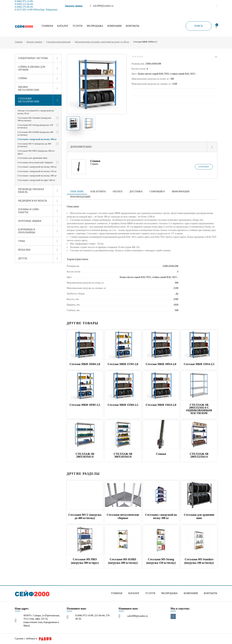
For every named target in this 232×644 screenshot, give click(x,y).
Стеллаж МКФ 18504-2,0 (85, 364)
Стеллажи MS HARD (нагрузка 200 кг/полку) (35, 133)
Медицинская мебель (33, 201)
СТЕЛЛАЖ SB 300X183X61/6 (123, 455)
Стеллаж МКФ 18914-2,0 (161, 364)
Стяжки (95, 161)
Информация (181, 192)
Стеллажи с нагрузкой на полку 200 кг (37, 176)
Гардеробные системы (33, 58)
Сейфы (23, 78)
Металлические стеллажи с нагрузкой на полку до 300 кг (102, 42)
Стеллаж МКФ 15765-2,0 (123, 364)
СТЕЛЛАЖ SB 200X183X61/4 (85, 455)
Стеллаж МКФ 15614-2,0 (161, 405)
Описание (77, 192)
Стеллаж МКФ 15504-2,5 (123, 405)
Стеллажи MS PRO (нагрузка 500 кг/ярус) (36, 152)
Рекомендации (80, 197)
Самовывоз (157, 192)
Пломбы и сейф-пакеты (29, 211)
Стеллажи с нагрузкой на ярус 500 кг (36, 180)
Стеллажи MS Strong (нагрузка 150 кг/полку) (35, 126)
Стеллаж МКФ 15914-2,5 (199, 364)
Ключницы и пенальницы (27, 231)
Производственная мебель (31, 191)
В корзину (204, 167)
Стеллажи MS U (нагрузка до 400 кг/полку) (34, 145)
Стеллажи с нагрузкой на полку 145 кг (37, 171)
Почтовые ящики (30, 221)
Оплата (118, 192)
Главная (47, 26)
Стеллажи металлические (58, 42)
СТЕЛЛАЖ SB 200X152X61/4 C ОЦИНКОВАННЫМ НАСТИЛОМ (199, 409)
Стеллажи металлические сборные (35, 162)
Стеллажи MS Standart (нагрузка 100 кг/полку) (35, 119)
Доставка (136, 192)
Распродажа (95, 26)
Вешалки (24, 250)
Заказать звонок (74, 6)
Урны (22, 241)
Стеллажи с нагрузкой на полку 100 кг (37, 167)
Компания (114, 26)
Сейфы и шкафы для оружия (32, 68)
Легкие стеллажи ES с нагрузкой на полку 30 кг (36, 112)
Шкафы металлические (29, 88)
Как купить (98, 192)
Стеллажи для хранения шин (33, 158)
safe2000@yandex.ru (138, 616)
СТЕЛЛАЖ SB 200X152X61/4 (199, 455)
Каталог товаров (34, 42)
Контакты (132, 26)
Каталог (63, 26)
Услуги (78, 26)
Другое (23, 258)
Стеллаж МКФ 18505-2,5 (85, 405)
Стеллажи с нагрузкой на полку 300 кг (37, 139)
